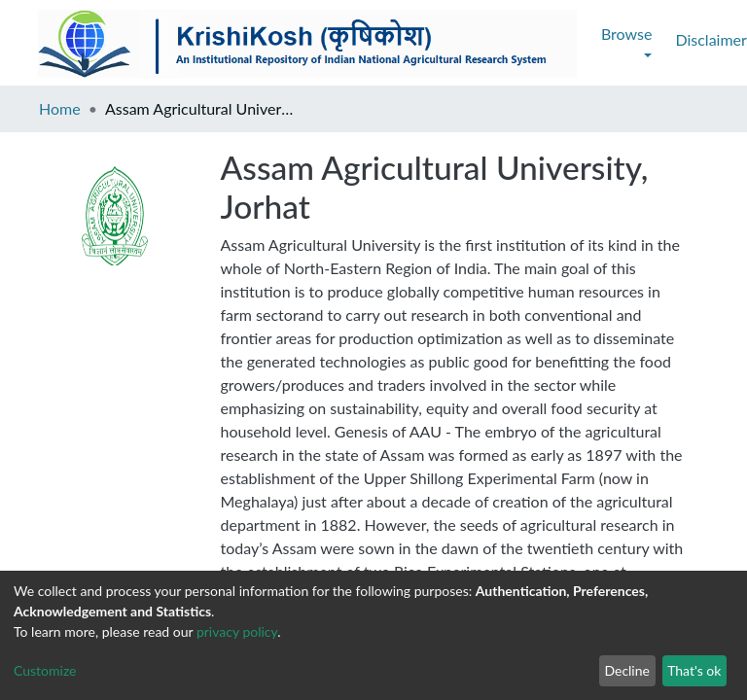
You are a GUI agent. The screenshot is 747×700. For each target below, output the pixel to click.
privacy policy (237, 631)
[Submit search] (604, 40)
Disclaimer (183, 39)
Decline (627, 670)
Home (60, 108)
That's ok (694, 670)
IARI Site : (612, 552)
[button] (633, 40)
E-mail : (32, 552)
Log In (673, 39)
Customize (45, 670)
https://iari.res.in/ (685, 552)
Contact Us (280, 39)
